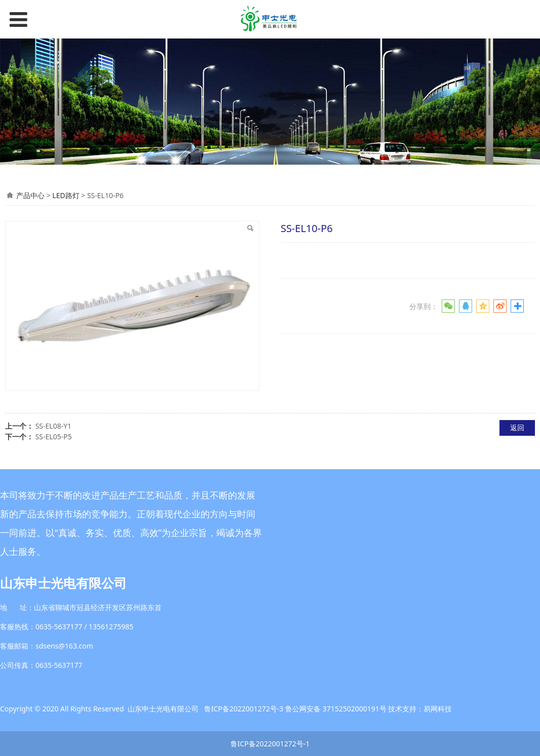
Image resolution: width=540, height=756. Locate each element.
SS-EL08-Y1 (53, 426)
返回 (517, 427)
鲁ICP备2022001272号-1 (270, 744)
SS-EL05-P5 (54, 437)
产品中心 (30, 195)
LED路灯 (66, 195)
